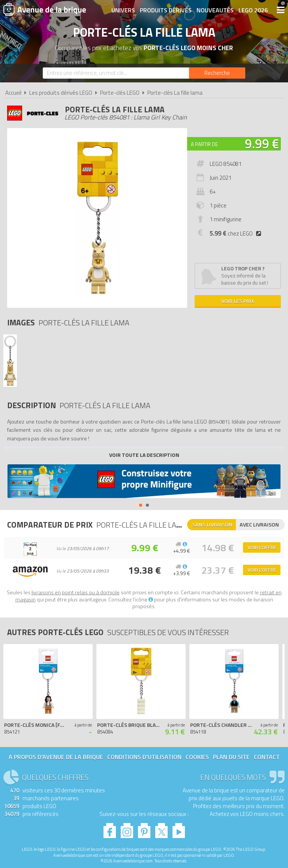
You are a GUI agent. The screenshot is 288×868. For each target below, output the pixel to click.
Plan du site (231, 757)
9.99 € (262, 143)
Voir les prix (238, 301)
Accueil (13, 93)
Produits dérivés (166, 10)
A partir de (204, 144)
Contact (267, 757)
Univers (123, 10)
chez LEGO (237, 233)
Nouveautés (215, 10)
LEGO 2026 (253, 10)
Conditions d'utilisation (144, 757)
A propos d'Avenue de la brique (56, 757)
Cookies (197, 757)
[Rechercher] (217, 73)
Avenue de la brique (45, 9)
